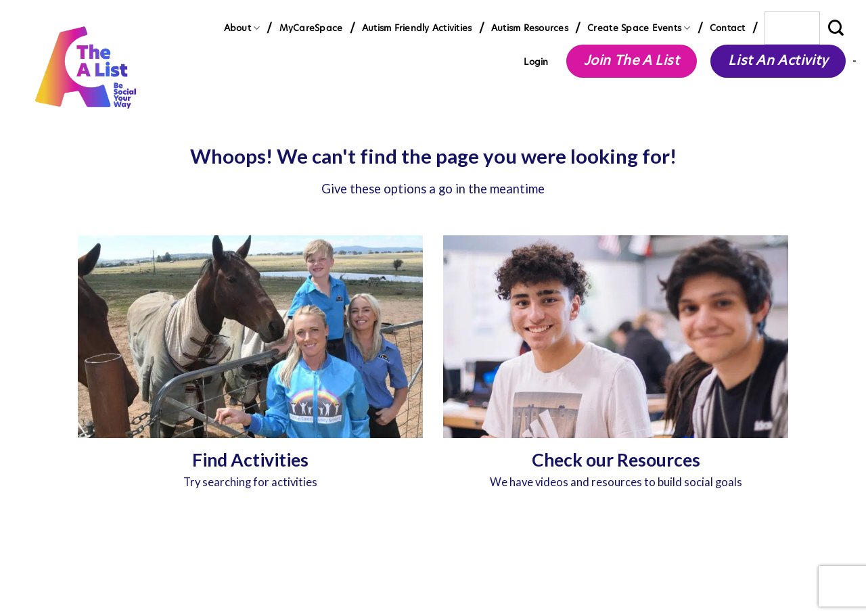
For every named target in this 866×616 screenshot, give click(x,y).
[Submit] (837, 28)
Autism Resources (530, 28)
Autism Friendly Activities (417, 28)
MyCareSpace (311, 28)
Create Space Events (639, 28)
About (242, 28)
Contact (728, 28)
